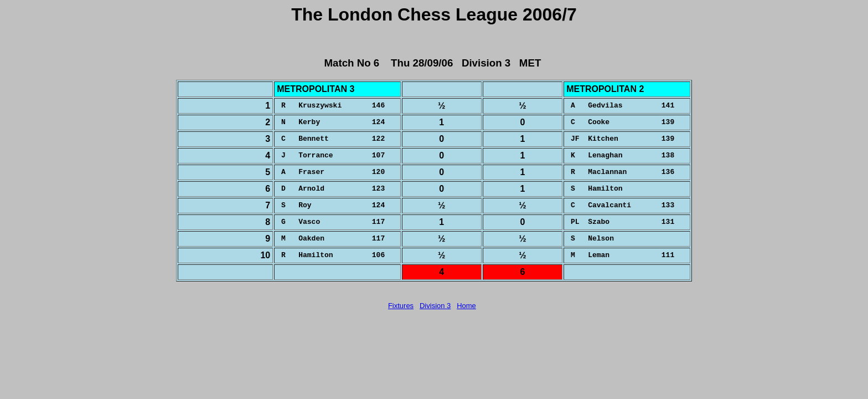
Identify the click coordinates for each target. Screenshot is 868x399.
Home (466, 306)
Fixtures (401, 306)
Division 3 (435, 306)
